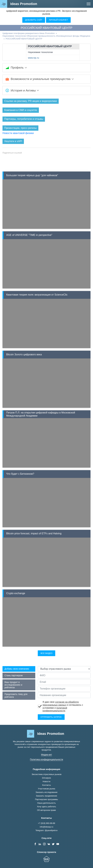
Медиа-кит (46, 755)
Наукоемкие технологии (40, 52)
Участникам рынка (46, 789)
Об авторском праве (47, 810)
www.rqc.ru (33, 58)
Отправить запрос (51, 717)
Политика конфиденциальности (46, 759)
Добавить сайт (34, 20)
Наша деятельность (46, 803)
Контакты (46, 785)
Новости (46, 781)
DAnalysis (47, 778)
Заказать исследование (46, 792)
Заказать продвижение (46, 796)
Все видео (46, 653)
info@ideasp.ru (46, 827)
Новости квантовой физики (18, 133)
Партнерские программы (47, 799)
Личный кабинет (58, 20)
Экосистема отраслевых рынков (46, 774)
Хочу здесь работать (46, 807)
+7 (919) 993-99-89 (46, 823)
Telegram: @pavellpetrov (46, 830)
